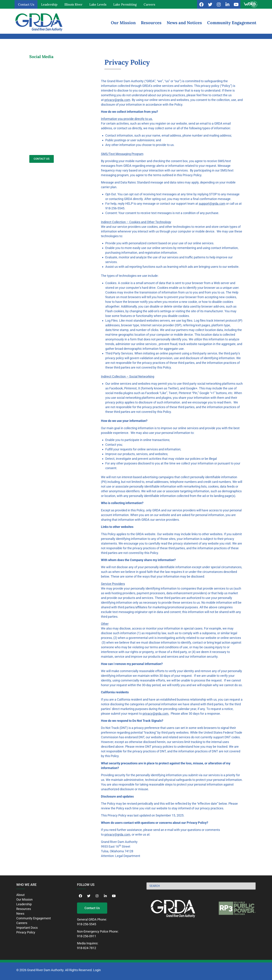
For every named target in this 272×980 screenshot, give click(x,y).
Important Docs (27, 928)
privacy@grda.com (117, 100)
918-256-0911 (87, 936)
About (20, 895)
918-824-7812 (87, 948)
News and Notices (184, 23)
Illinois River (73, 4)
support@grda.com (212, 204)
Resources (151, 23)
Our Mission (123, 23)
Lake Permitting (125, 4)
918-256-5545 (87, 924)
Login (97, 970)
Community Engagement (232, 23)
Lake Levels (98, 4)
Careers (149, 4)
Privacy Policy (26, 932)
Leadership (49, 4)
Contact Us (26, 4)
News (20, 914)
